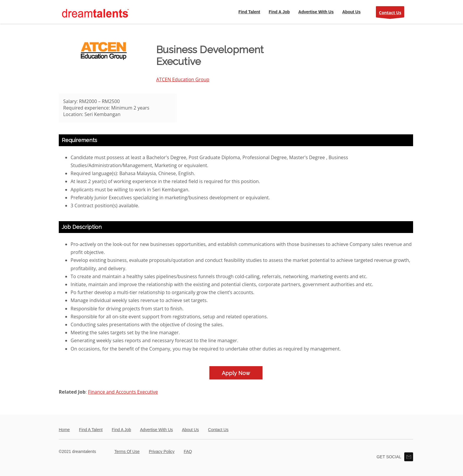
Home (64, 430)
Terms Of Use (127, 451)
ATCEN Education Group (183, 79)
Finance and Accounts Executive (123, 392)
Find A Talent (91, 430)
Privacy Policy (162, 451)
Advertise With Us (156, 430)
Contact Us (390, 14)
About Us (190, 430)
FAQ (188, 451)
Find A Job (122, 430)
